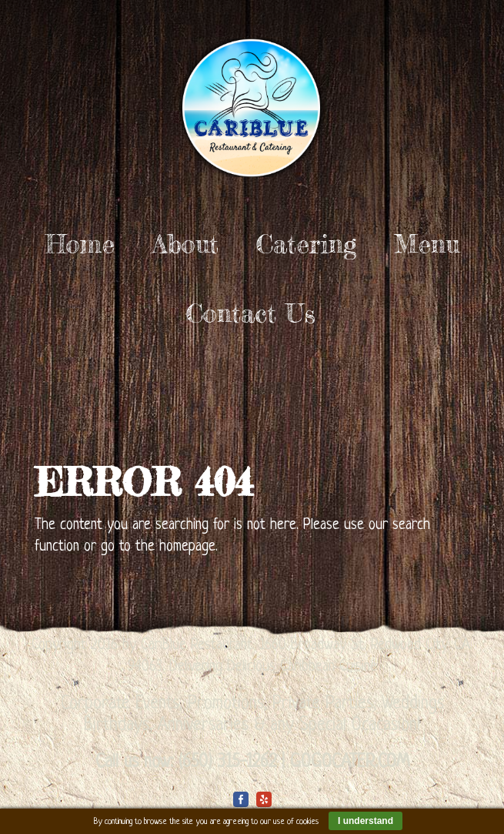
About (185, 244)
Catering (306, 244)
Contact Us (251, 313)
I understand (365, 821)
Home (80, 244)
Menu (427, 244)
